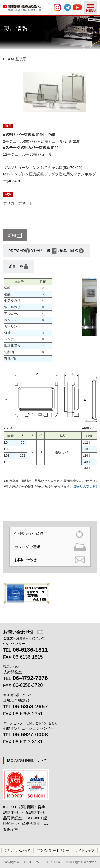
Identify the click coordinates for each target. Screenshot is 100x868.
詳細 (15, 235)
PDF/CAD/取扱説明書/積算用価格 (46, 251)
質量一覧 (18, 267)
